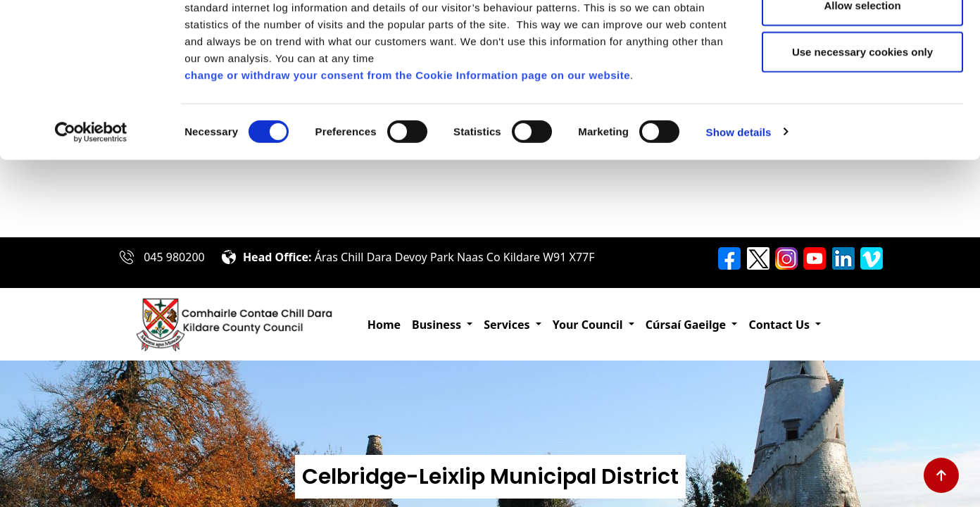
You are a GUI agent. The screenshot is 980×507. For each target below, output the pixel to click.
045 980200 (174, 257)
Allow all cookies (863, 37)
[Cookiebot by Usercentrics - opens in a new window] (91, 210)
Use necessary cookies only (862, 129)
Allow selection (862, 83)
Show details (739, 209)
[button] (442, 325)
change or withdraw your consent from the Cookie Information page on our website (407, 152)
